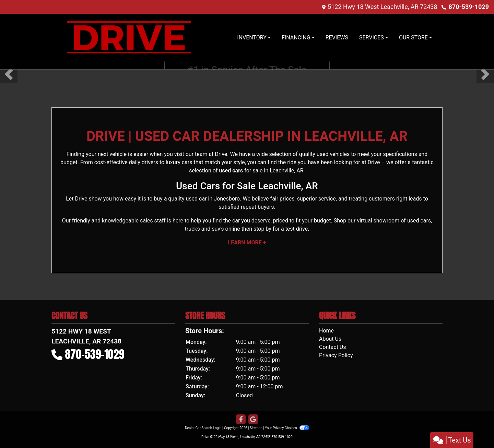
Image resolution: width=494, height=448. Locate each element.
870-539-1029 (469, 7)
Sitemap (256, 428)
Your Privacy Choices (287, 428)
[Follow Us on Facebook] (241, 420)
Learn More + (247, 243)
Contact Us (333, 347)
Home (326, 331)
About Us (330, 339)
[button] (9, 74)
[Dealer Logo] (129, 38)
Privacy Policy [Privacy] (336, 355)
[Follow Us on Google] (253, 420)
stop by (262, 229)
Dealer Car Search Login (203, 428)
